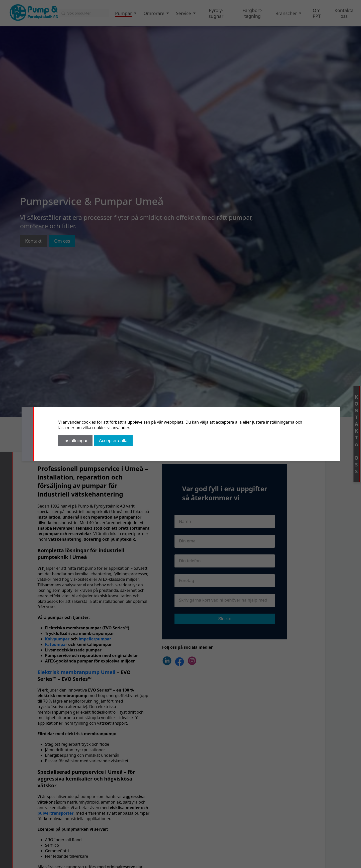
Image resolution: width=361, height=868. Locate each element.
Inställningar (75, 441)
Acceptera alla (113, 441)
